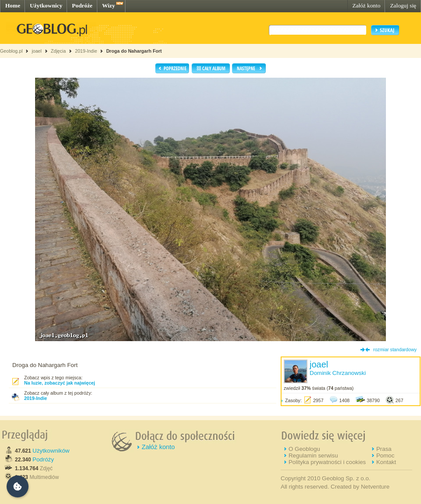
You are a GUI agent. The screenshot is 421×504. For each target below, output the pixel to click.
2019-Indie (86, 51)
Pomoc (385, 455)
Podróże (82, 5)
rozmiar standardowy (395, 349)
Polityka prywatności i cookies (327, 462)
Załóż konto (366, 5)
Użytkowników (51, 451)
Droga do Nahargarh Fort (134, 51)
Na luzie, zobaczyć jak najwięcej (60, 383)
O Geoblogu (304, 449)
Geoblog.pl (11, 51)
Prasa (384, 449)
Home (13, 5)
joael (37, 51)
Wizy (109, 5)
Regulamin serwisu (313, 455)
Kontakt (386, 462)
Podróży (43, 459)
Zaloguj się (403, 5)
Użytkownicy (46, 5)
